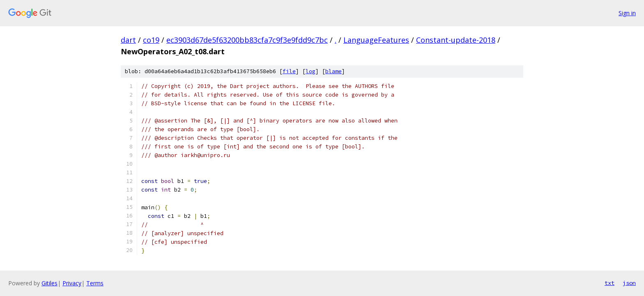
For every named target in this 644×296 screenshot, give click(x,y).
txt (609, 283)
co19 (151, 40)
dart (128, 40)
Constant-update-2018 (456, 40)
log (310, 71)
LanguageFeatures (376, 40)
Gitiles (49, 283)
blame (333, 71)
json (629, 283)
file (289, 71)
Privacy (72, 283)
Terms (95, 283)
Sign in (627, 13)
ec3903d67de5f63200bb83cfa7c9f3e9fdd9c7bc (247, 40)
